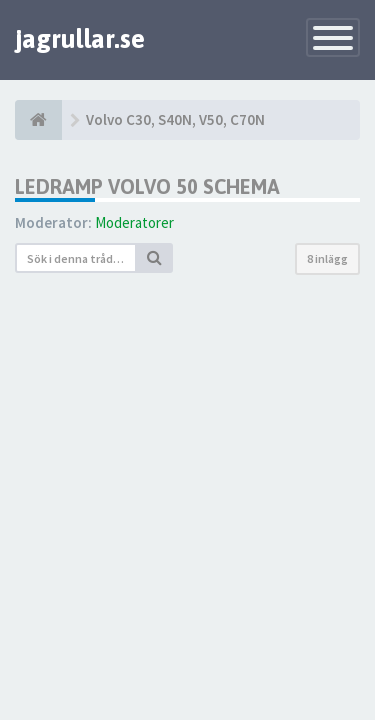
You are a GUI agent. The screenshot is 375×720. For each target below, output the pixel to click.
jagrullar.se (80, 39)
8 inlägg (327, 258)
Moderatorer (134, 222)
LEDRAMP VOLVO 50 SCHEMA (147, 186)
